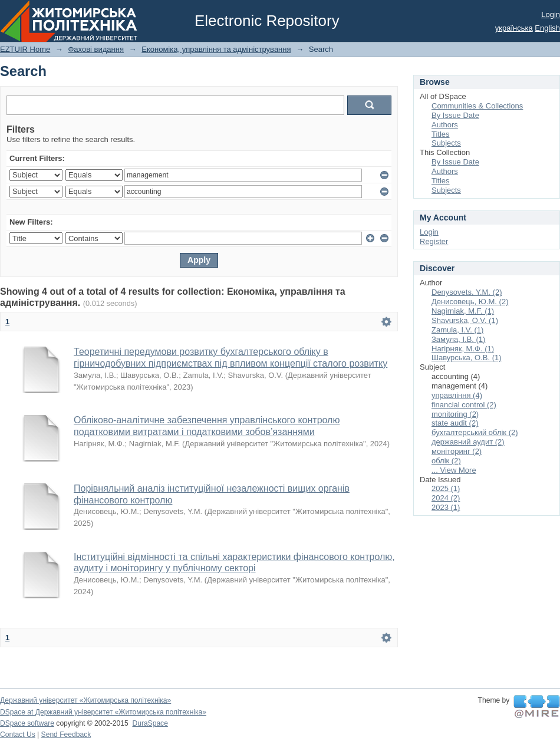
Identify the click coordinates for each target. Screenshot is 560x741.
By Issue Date (455, 115)
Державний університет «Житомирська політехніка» (85, 700)
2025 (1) (446, 488)
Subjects (446, 143)
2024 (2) (446, 498)
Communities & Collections (477, 106)
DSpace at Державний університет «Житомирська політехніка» (103, 712)
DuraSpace (150, 723)
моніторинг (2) (457, 451)
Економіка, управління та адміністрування (216, 49)
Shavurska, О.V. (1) (465, 320)
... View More (454, 470)
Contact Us (18, 735)
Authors (445, 125)
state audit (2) (455, 423)
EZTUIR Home (25, 49)
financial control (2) (464, 405)
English (547, 28)
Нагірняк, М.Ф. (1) (463, 349)
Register (434, 241)
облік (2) (446, 461)
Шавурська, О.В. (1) (467, 358)
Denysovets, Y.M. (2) (467, 292)
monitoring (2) (455, 414)
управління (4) (457, 395)
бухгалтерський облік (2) (475, 432)
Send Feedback (66, 735)
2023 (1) (446, 507)
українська (514, 28)
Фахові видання (96, 49)
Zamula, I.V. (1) (457, 330)
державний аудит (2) (468, 442)
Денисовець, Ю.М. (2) (470, 302)
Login (551, 14)
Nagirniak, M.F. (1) (463, 311)
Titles (441, 134)
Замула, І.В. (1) (458, 339)
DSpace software (27, 723)
